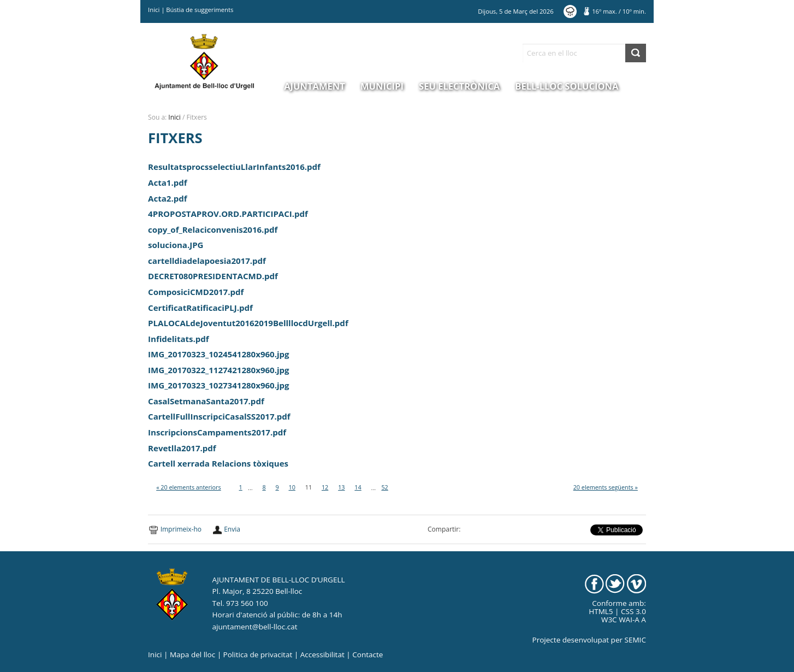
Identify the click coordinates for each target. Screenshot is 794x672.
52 (384, 487)
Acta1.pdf (167, 182)
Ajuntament (315, 86)
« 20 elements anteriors (189, 487)
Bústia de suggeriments (200, 10)
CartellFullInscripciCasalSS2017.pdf (219, 416)
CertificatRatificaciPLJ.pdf (200, 308)
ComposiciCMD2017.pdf (196, 292)
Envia (232, 529)
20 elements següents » (606, 487)
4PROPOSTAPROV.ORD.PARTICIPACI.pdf (228, 214)
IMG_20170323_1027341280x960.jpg (218, 385)
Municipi (382, 86)
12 (325, 487)
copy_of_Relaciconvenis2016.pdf (213, 229)
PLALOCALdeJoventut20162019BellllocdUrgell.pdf (248, 323)
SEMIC (635, 640)
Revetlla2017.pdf (182, 448)
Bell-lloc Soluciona (567, 86)
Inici (154, 10)
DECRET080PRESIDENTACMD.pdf (213, 276)
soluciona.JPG (176, 245)
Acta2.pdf (167, 198)
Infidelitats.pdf (179, 339)
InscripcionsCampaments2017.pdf (217, 432)
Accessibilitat (322, 655)
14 (358, 487)
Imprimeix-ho (181, 529)
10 (292, 487)
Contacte (368, 655)
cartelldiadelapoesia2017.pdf (207, 261)
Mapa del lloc (192, 655)
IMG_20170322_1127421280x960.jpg (218, 370)
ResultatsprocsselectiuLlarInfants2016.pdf (234, 167)
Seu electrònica (459, 86)
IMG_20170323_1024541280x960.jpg (218, 354)
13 (341, 487)
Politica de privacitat (258, 655)
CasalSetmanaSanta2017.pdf (206, 401)
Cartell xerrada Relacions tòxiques (218, 463)
